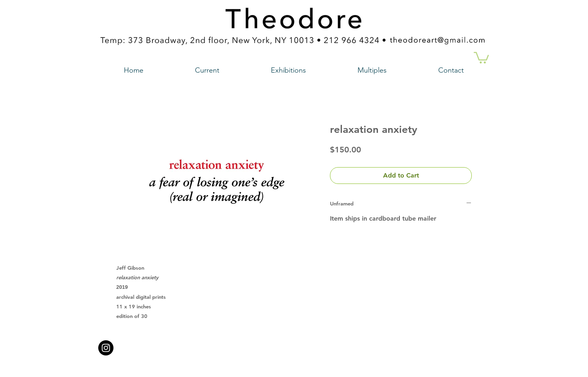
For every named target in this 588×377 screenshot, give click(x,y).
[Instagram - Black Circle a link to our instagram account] (106, 348)
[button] (481, 57)
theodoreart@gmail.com (260, 345)
